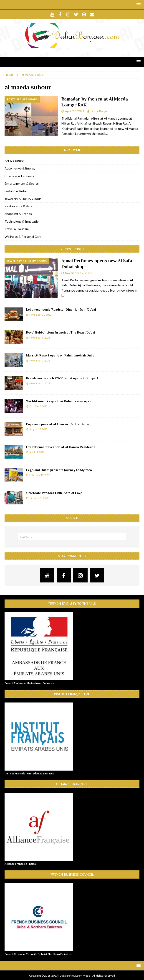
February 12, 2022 (40, 475)
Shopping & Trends (18, 214)
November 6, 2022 (40, 338)
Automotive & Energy (20, 168)
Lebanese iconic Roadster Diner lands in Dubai (61, 309)
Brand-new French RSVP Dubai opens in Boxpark (62, 378)
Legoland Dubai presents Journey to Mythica (59, 470)
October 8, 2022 (38, 406)
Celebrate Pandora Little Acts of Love (54, 493)
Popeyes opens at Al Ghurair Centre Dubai (58, 424)
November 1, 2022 (40, 383)
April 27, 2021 (75, 111)
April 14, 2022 (37, 452)
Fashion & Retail (16, 191)
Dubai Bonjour (100, 111)
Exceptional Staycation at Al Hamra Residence (61, 447)
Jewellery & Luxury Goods (23, 199)
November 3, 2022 (40, 360)
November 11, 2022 (40, 315)
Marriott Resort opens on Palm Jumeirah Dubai (61, 355)
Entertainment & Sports (22, 183)
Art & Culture (14, 161)
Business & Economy (19, 176)
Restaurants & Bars (18, 206)
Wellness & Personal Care (23, 237)
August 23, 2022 (38, 429)
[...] (63, 295)
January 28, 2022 (39, 498)
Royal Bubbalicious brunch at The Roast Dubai (61, 332)
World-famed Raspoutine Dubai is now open (59, 401)
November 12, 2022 (79, 273)
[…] (106, 134)
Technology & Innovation (23, 221)
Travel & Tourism (17, 229)
